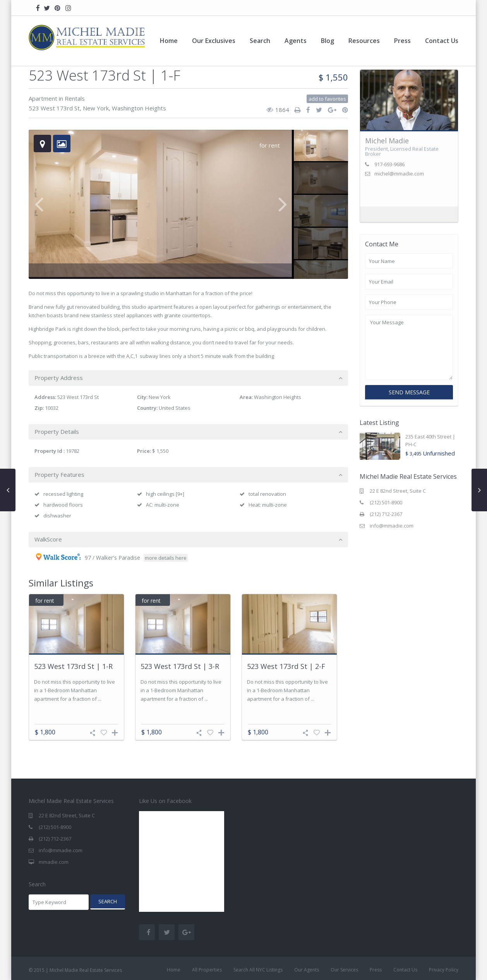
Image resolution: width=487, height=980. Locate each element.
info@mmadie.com (392, 526)
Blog (328, 41)
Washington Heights (139, 108)
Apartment (43, 98)
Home (169, 41)
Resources (364, 41)
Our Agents (307, 970)
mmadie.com (54, 862)
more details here (166, 558)
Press (402, 41)
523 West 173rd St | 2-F (286, 667)
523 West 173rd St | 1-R (73, 667)
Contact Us (442, 41)
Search (260, 41)
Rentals (75, 98)
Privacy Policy (444, 970)
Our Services (344, 970)
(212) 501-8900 (386, 502)
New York (96, 108)
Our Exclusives (214, 41)
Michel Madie (387, 141)
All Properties (207, 970)
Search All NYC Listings (258, 970)
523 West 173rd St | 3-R (180, 667)
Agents (296, 41)
